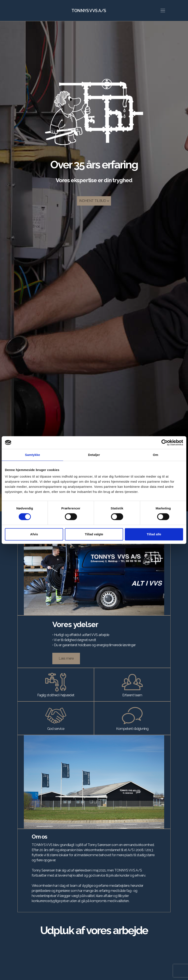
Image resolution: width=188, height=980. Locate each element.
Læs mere (66, 658)
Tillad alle (154, 534)
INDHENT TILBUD (94, 201)
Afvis (34, 534)
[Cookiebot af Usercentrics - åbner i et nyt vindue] (164, 443)
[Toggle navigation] (163, 11)
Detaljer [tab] (94, 455)
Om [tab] (156, 455)
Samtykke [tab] (32, 455)
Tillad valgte (94, 534)
